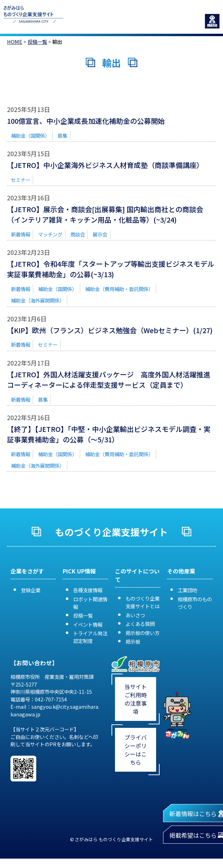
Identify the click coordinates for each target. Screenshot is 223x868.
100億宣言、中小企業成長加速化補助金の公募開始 (86, 121)
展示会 (100, 234)
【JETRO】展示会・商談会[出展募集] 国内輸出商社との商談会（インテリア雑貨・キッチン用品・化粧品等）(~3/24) (105, 214)
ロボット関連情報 (90, 603)
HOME (15, 42)
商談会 (78, 234)
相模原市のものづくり (195, 603)
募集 (62, 135)
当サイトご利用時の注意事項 (136, 699)
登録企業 (31, 590)
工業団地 (187, 590)
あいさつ (135, 615)
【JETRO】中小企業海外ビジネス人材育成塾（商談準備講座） (105, 165)
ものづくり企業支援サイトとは (143, 602)
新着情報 (21, 234)
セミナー (21, 180)
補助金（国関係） (30, 135)
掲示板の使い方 (143, 633)
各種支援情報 (88, 590)
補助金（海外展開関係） (38, 300)
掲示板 (133, 641)
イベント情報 (88, 624)
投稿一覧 (37, 42)
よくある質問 (140, 624)
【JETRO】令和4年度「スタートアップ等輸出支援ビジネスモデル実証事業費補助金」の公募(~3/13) (111, 269)
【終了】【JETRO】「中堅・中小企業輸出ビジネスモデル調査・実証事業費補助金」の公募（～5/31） (109, 434)
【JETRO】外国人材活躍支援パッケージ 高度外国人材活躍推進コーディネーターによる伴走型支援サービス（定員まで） (109, 380)
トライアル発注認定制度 (90, 637)
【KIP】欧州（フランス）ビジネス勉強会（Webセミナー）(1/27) (110, 330)
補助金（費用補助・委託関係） (119, 289)
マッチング (50, 234)
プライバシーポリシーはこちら (136, 750)
